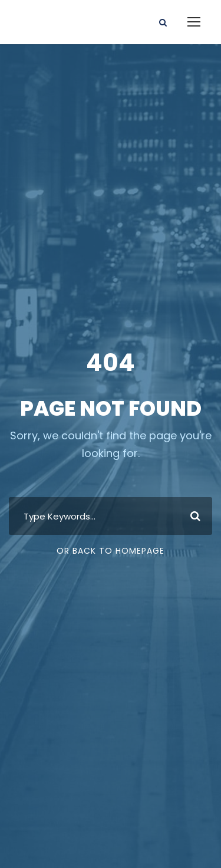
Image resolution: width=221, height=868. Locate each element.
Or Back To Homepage (111, 551)
